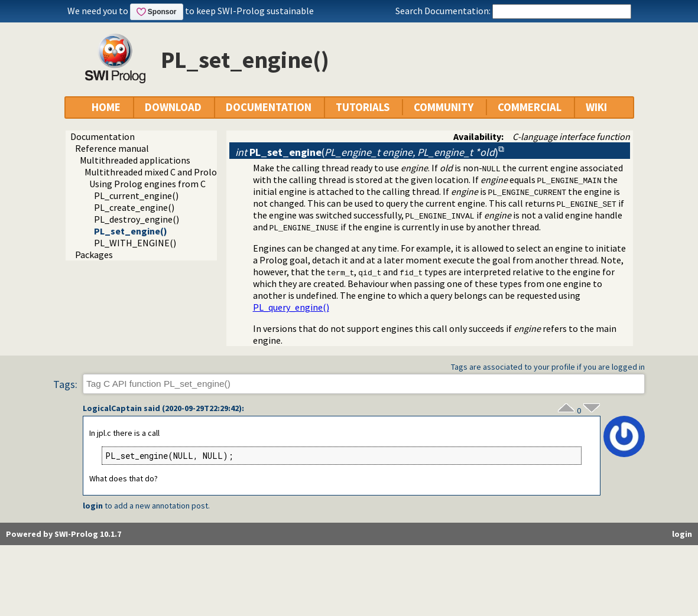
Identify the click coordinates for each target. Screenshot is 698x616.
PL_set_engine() (131, 231)
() (367, 152)
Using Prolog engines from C (147, 184)
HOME (106, 107)
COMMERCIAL (530, 107)
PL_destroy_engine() (137, 219)
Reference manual (112, 148)
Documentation (103, 136)
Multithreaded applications (135, 160)
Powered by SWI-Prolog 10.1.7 (64, 534)
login (93, 506)
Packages (94, 255)
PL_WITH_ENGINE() (135, 243)
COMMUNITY (444, 107)
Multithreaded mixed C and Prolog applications (180, 172)
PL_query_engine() (291, 307)
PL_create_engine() (134, 207)
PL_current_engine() (136, 195)
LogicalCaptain (112, 408)
